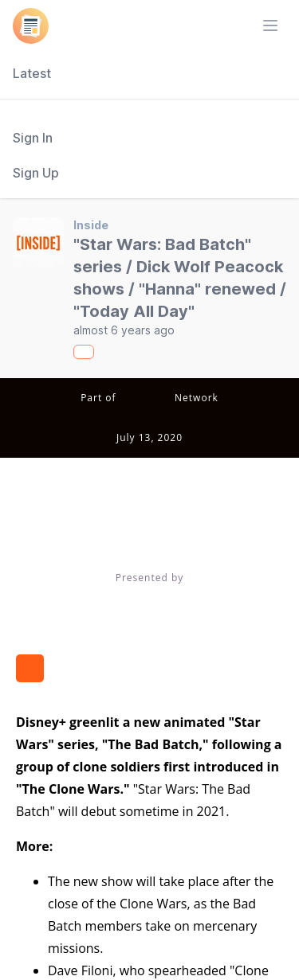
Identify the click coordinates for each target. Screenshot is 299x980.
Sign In (33, 138)
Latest (32, 73)
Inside (91, 225)
